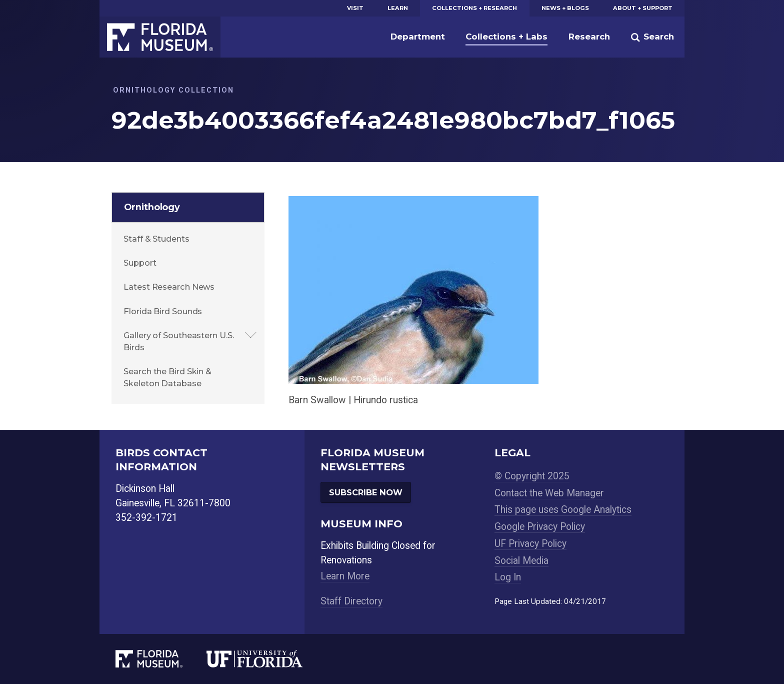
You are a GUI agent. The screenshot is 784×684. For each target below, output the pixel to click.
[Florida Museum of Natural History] (161, 659)
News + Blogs (565, 8)
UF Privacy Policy (530, 544)
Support (140, 263)
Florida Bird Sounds (163, 311)
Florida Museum (160, 37)
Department (418, 37)
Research (589, 37)
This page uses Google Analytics (563, 510)
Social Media (521, 561)
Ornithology (152, 207)
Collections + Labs (506, 37)
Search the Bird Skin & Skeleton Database (167, 377)
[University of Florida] (266, 659)
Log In (508, 577)
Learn (398, 8)
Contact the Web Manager (549, 493)
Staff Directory (351, 601)
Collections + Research (474, 8)
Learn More (345, 576)
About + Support (643, 8)
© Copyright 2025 (532, 476)
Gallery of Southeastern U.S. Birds (178, 341)
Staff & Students (156, 239)
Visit (355, 8)
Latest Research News (169, 287)
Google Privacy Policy (540, 527)
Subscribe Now (366, 492)
